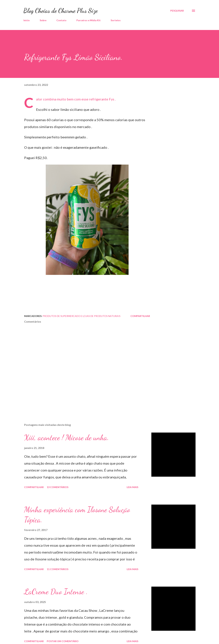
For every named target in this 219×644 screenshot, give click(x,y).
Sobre (43, 20)
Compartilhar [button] (140, 316)
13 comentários (58, 487)
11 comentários (58, 569)
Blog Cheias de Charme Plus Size (61, 11)
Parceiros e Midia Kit (89, 20)
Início (27, 20)
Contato (61, 20)
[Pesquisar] (177, 11)
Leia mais (132, 487)
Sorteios (116, 20)
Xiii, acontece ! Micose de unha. (67, 438)
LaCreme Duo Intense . (56, 592)
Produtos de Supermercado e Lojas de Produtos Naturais (82, 316)
